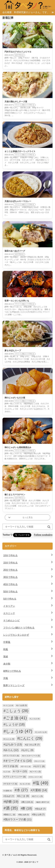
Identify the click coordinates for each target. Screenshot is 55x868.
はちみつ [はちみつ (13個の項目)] (14, 744)
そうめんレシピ (11, 620)
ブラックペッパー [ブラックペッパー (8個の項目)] (15, 777)
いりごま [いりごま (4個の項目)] (9, 705)
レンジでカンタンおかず (16, 635)
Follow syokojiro (43, 535)
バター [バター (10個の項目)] (21, 771)
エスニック (9, 613)
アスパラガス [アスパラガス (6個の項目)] (12, 756)
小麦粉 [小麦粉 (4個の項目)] (8, 791)
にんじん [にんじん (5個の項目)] (9, 739)
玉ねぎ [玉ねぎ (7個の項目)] (9, 796)
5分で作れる (10, 599)
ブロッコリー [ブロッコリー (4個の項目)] (36, 777)
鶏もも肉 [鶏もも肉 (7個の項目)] (39, 814)
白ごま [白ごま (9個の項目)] (24, 796)
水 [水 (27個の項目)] (22, 790)
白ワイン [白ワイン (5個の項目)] (38, 796)
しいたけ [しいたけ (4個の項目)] (35, 719)
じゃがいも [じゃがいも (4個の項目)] (41, 732)
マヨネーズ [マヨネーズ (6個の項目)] (11, 784)
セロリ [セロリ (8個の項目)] (40, 766)
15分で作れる (10, 563)
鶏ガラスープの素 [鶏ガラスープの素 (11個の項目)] (18, 820)
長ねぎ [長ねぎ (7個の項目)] (41, 809)
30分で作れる (10, 577)
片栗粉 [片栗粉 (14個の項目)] (40, 790)
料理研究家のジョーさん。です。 (32, 12)
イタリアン (9, 606)
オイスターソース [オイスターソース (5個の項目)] (31, 756)
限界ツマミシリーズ (14, 685)
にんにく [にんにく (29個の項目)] (31, 738)
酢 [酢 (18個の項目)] (27, 808)
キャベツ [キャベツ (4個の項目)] (40, 761)
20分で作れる (10, 570)
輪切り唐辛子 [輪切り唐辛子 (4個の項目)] (43, 802)
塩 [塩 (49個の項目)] (42, 783)
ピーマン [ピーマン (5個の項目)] (36, 772)
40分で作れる (10, 584)
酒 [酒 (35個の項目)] (12, 808)
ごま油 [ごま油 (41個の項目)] (16, 718)
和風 (6, 649)
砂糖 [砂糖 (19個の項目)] (12, 802)
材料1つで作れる (12, 671)
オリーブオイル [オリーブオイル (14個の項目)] (18, 761)
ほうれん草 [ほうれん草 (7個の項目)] (33, 745)
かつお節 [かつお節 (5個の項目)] (22, 705)
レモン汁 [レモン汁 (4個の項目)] (25, 784)
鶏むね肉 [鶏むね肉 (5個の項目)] (24, 815)
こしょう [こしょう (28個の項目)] (17, 711)
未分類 (7, 664)
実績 (6, 657)
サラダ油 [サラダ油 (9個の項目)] (11, 766)
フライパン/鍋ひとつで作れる (19, 628)
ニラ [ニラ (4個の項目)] (7, 772)
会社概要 (7, 12)
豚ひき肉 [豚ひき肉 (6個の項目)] (28, 802)
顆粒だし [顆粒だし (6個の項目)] (10, 815)
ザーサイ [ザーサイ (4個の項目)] (26, 766)
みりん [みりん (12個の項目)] (12, 750)
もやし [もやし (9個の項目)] (28, 750)
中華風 (7, 642)
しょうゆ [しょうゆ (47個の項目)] (19, 731)
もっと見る (28, 517)
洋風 (6, 678)
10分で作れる (10, 555)
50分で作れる (10, 592)
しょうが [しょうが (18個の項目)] (15, 724)
